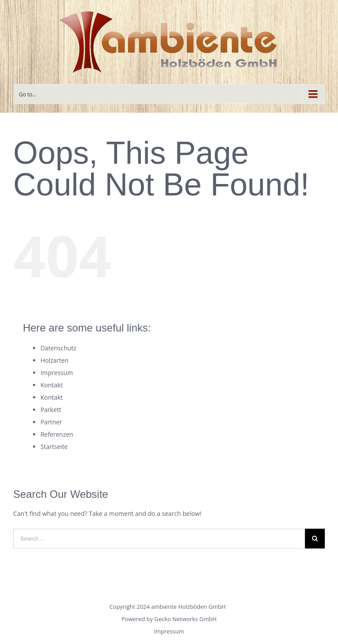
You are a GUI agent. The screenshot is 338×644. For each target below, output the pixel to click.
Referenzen (57, 434)
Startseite (54, 447)
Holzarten (55, 360)
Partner (51, 422)
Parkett (51, 410)
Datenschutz (58, 348)
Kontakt (52, 385)
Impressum (57, 373)
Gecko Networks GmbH (186, 619)
